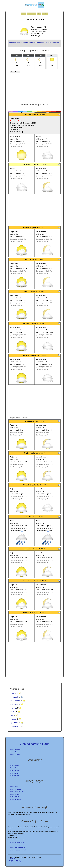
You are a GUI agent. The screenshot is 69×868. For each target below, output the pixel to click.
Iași (12, 715)
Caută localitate (31, 14)
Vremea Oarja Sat (15, 755)
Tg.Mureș (14, 723)
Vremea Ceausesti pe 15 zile (18, 850)
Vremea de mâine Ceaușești (18, 847)
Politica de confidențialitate (17, 862)
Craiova (13, 708)
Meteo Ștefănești (15, 765)
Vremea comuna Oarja (35, 744)
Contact (45, 14)
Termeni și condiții (14, 860)
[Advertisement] (34, 87)
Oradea (13, 719)
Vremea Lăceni (14, 752)
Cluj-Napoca (15, 701)
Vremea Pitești (14, 787)
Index (23, 14)
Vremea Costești (15, 794)
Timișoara (14, 726)
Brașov (13, 693)
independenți (20, 833)
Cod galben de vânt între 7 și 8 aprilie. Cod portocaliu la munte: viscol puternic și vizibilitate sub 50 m (34, 43)
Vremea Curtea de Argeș (17, 792)
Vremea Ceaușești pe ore (17, 842)
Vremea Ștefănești (15, 799)
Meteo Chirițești (14, 768)
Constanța (14, 704)
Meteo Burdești (14, 771)
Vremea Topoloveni (15, 802)
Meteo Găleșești (14, 773)
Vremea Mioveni (14, 797)
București (14, 697)
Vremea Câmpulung (16, 789)
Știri (39, 14)
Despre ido (12, 859)
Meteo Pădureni (14, 776)
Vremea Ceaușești (15, 749)
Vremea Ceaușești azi (16, 845)
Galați (13, 712)
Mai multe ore (15, 72)
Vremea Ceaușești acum (17, 840)
